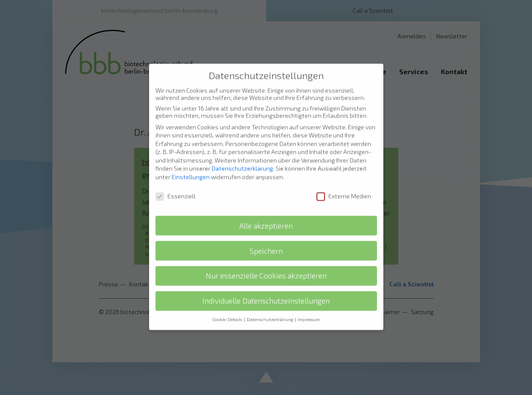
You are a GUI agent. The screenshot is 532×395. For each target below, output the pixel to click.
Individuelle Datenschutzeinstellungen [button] (266, 286)
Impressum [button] (309, 304)
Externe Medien (344, 181)
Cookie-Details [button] (227, 304)
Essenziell (175, 181)
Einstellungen (191, 162)
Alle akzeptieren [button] (266, 211)
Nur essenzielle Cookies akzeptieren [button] (266, 261)
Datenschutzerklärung (242, 153)
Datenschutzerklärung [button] (270, 304)
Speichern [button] (266, 235)
